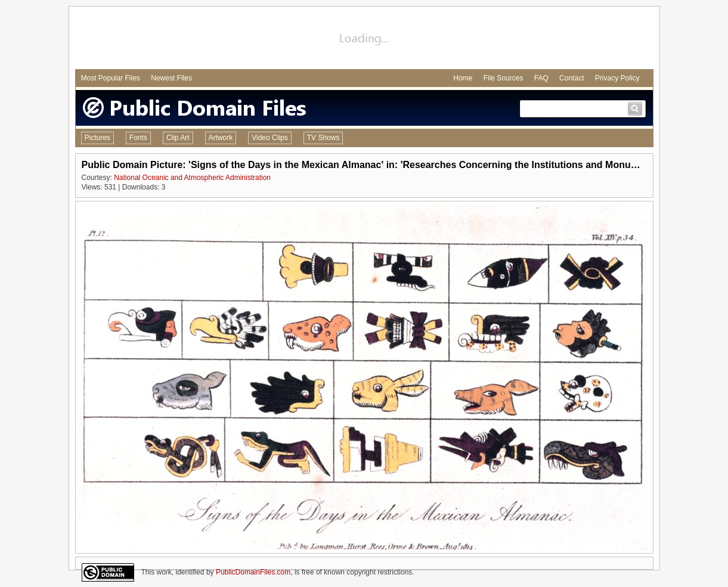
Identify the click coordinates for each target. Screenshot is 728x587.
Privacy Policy (617, 78)
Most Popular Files (111, 78)
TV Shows (323, 138)
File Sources (504, 78)
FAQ (541, 78)
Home (463, 78)
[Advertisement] (364, 39)
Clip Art (178, 138)
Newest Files (171, 78)
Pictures (97, 138)
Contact (571, 78)
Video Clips (269, 138)
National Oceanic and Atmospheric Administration (192, 178)
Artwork (221, 138)
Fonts (138, 138)
